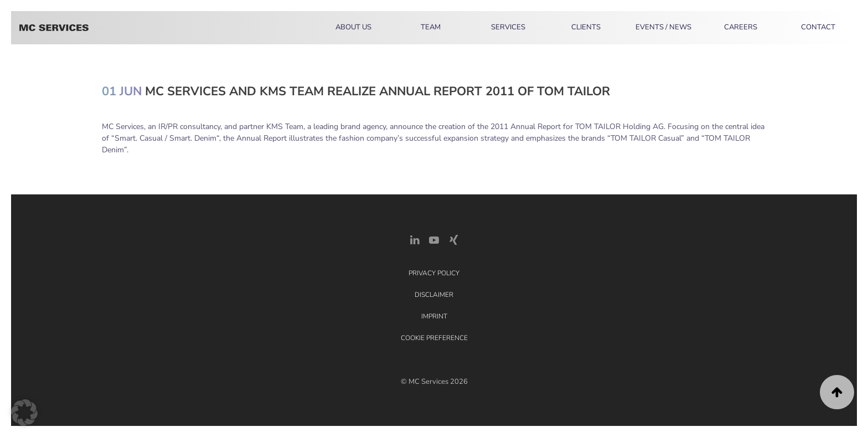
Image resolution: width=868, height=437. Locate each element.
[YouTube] (434, 239)
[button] (837, 392)
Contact (818, 27)
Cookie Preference (434, 338)
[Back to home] (54, 28)
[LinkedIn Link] (415, 239)
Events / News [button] (663, 27)
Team (431, 27)
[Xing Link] (453, 239)
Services (508, 27)
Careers (741, 27)
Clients (586, 27)
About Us (353, 27)
